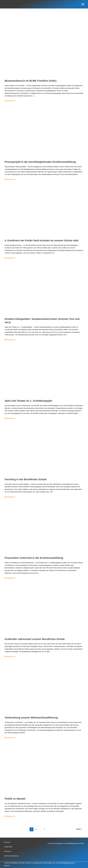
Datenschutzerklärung (11, 856)
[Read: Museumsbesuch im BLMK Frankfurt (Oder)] (44, 51)
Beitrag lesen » (10, 101)
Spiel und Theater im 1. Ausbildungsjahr (29, 401)
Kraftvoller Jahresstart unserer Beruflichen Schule (35, 639)
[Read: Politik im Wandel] (44, 769)
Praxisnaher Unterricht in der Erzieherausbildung (34, 558)
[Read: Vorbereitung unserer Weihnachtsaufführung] (44, 688)
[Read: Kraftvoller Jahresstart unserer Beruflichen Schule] (44, 609)
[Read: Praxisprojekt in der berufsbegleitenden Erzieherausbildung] (44, 132)
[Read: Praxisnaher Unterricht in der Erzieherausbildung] (44, 528)
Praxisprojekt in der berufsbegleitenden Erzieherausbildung (40, 162)
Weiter (80, 829)
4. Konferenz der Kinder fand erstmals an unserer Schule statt (42, 240)
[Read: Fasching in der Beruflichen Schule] (44, 450)
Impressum (8, 851)
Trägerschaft (8, 847)
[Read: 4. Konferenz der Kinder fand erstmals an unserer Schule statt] (44, 211)
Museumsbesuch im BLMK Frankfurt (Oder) (31, 81)
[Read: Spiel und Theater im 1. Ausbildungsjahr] (44, 371)
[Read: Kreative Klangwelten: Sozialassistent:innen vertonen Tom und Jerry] (44, 289)
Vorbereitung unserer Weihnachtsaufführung (31, 718)
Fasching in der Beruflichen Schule (26, 479)
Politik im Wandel (15, 799)
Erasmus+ (7, 842)
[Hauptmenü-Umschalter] (83, 4)
